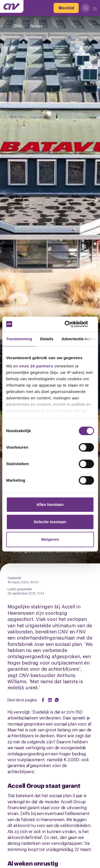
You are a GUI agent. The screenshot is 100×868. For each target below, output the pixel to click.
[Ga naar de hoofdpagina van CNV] (12, 6)
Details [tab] (47, 339)
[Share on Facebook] (43, 700)
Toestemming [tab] (19, 339)
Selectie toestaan (50, 522)
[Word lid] (66, 8)
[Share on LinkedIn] (50, 700)
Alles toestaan (50, 504)
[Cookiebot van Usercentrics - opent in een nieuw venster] (71, 324)
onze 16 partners (36, 366)
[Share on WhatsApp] (57, 700)
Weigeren (50, 539)
